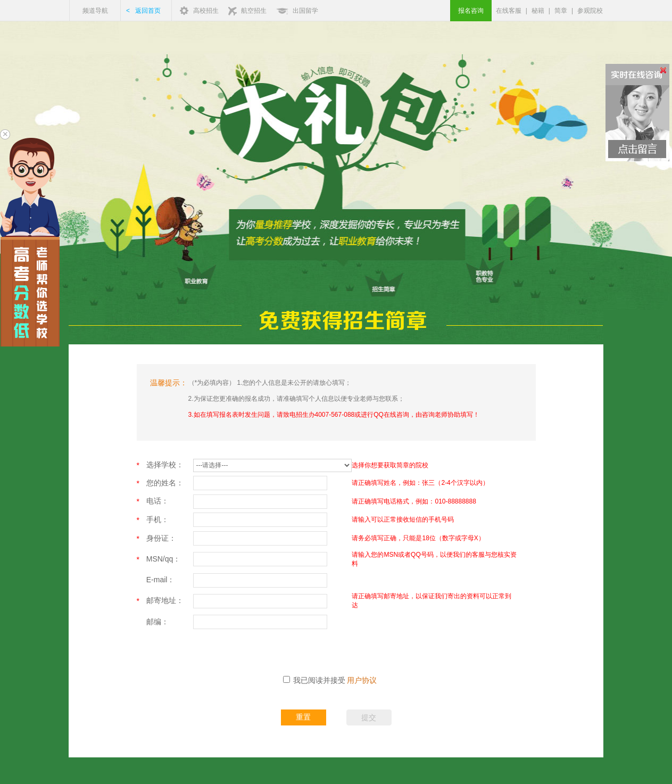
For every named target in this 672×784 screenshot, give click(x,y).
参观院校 (590, 11)
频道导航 (95, 11)
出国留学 (305, 11)
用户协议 (362, 680)
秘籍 (538, 11)
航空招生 (254, 11)
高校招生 (206, 11)
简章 (561, 11)
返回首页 (148, 11)
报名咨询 (471, 11)
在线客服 (509, 11)
